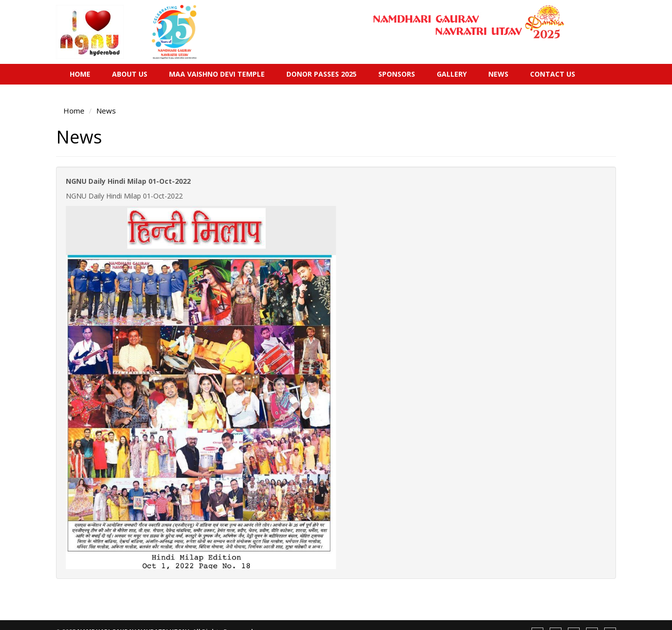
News (498, 74)
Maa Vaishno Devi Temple (217, 74)
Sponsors (397, 74)
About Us (130, 74)
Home (80, 74)
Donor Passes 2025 (322, 74)
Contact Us (553, 74)
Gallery (452, 74)
